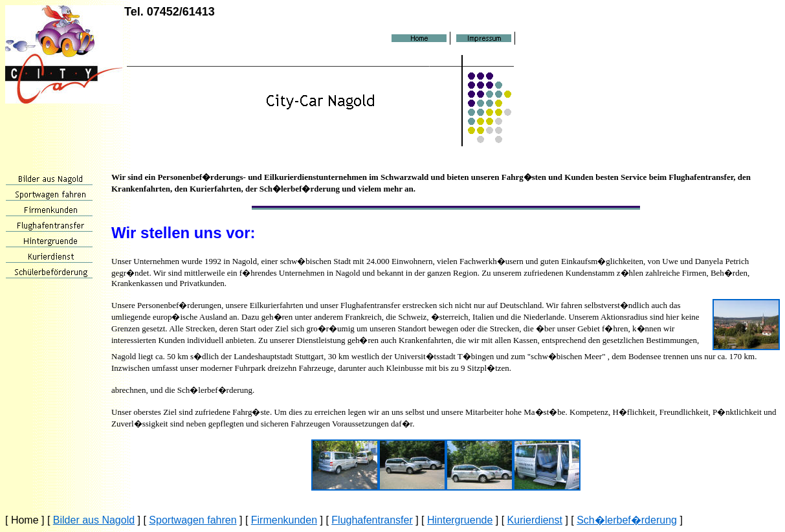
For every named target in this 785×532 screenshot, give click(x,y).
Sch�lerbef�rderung (627, 520)
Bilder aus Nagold (94, 520)
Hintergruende (460, 520)
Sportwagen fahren (193, 520)
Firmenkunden (284, 520)
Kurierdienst (535, 520)
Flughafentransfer (372, 520)
